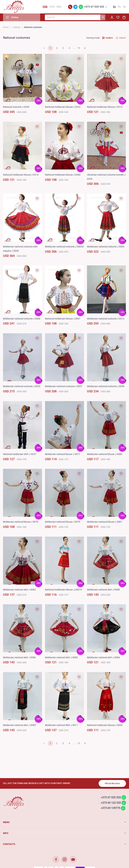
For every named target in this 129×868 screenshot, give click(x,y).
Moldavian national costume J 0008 (22, 319)
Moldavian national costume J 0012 (106, 319)
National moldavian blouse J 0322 (63, 107)
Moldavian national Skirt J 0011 (61, 725)
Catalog (16, 27)
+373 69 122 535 (111, 803)
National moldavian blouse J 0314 (21, 175)
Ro (119, 7)
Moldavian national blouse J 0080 (105, 454)
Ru (125, 7)
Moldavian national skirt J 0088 (103, 590)
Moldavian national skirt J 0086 (19, 657)
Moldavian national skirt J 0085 (19, 725)
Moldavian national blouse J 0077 (63, 454)
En (114, 7)
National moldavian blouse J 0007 (63, 319)
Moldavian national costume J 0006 (106, 247)
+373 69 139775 (111, 808)
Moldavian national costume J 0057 (64, 386)
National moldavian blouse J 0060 (105, 725)
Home (6, 27)
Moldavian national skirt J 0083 (61, 657)
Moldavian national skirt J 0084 (103, 657)
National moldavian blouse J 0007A (63, 590)
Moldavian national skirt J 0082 (19, 590)
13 (79, 48)
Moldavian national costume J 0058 (106, 386)
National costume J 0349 (16, 107)
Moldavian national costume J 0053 (22, 386)
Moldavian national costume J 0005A (64, 247)
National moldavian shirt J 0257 (20, 454)
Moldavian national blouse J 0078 (21, 522)
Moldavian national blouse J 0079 (63, 522)
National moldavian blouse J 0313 (105, 107)
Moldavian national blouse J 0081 (105, 522)
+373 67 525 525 (94, 7)
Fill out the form (112, 783)
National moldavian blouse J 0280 (63, 175)
